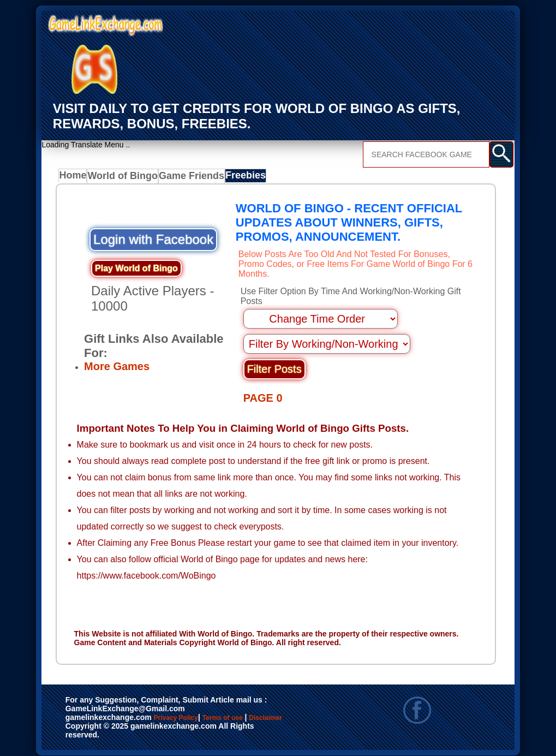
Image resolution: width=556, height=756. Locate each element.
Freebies (243, 178)
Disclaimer (90, 725)
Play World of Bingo (136, 270)
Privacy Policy (187, 713)
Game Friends (190, 178)
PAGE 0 (263, 377)
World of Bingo (125, 178)
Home (75, 178)
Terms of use (255, 713)
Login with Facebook (153, 241)
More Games (117, 367)
